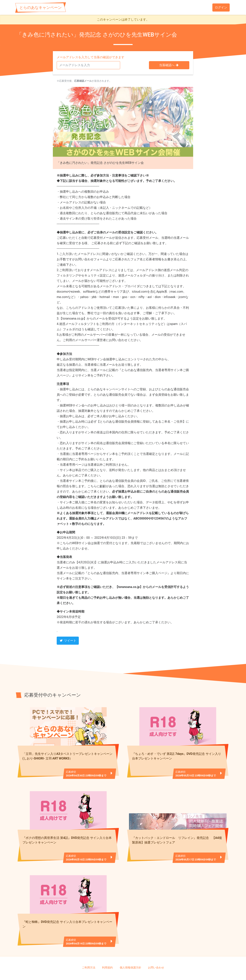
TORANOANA (125, 970)
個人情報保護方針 (130, 951)
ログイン (221, 7)
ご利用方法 (89, 951)
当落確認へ (169, 65)
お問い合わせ (156, 951)
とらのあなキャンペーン (41, 7)
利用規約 (107, 951)
